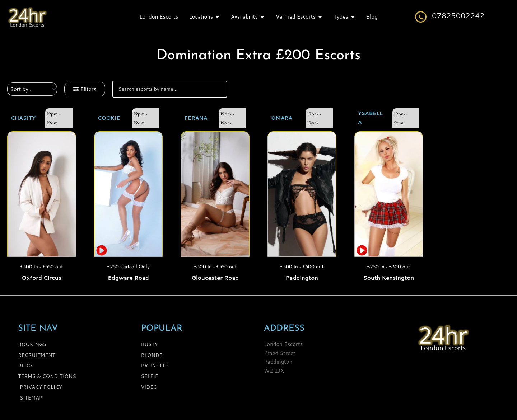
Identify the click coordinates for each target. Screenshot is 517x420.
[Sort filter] (32, 89)
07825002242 (458, 15)
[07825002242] (421, 17)
